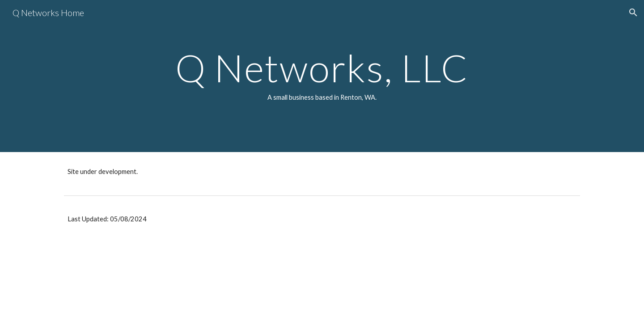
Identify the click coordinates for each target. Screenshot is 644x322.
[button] (633, 13)
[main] (322, 76)
